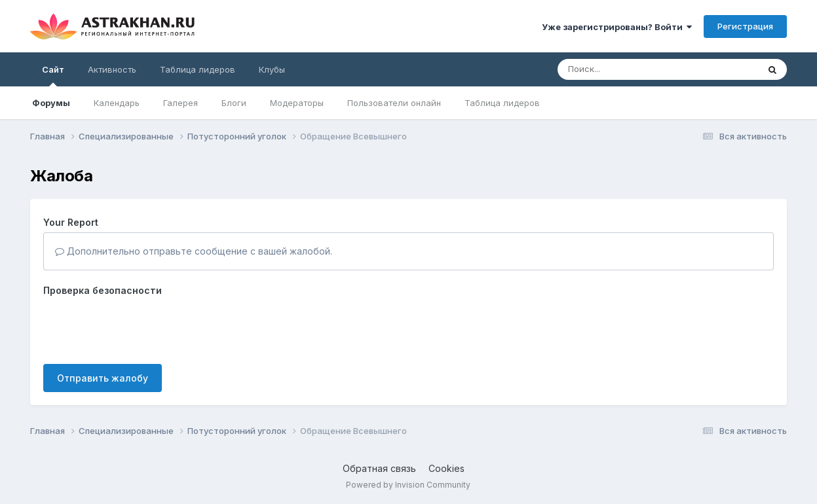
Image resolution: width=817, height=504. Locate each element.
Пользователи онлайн (394, 103)
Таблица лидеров (502, 103)
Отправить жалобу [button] (103, 378)
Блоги (234, 103)
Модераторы (297, 103)
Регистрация (745, 26)
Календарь (117, 103)
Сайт (53, 75)
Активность (112, 69)
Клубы (272, 69)
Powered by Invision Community (408, 485)
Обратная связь (379, 468)
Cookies (446, 468)
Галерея (180, 103)
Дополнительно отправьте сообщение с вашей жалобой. (194, 251)
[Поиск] (633, 69)
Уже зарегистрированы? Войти (617, 27)
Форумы (51, 103)
